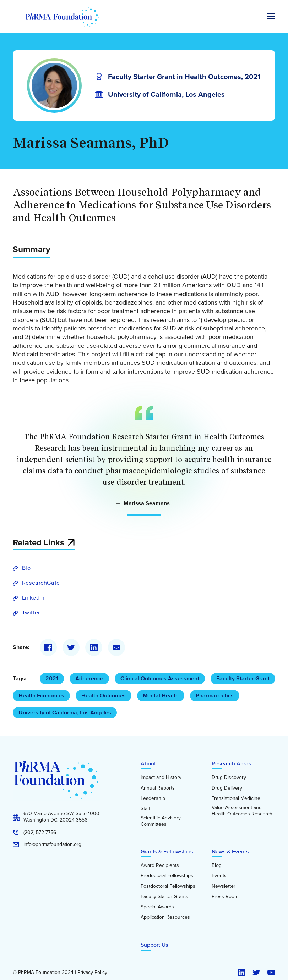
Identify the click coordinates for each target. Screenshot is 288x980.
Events (219, 876)
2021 (52, 678)
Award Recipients (160, 865)
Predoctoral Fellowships (167, 876)
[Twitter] (71, 647)
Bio (26, 568)
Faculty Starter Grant (243, 678)
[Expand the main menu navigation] (271, 16)
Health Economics (41, 695)
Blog (217, 865)
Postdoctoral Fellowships (168, 886)
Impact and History (161, 778)
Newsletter (224, 886)
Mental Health (161, 695)
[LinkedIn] (94, 647)
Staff (145, 809)
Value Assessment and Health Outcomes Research (242, 811)
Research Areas (231, 764)
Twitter (31, 612)
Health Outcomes (104, 695)
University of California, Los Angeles (65, 712)
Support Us (154, 945)
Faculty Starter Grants (164, 897)
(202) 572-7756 (40, 833)
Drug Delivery (227, 788)
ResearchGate (41, 583)
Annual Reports (158, 788)
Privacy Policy (92, 973)
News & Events (230, 851)
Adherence (89, 678)
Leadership (153, 798)
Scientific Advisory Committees (161, 821)
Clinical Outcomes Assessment (160, 678)
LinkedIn (33, 598)
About (148, 764)
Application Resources (165, 917)
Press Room (225, 897)
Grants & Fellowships (167, 851)
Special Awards (157, 907)
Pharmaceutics (215, 695)
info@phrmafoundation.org (52, 845)
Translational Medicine (236, 798)
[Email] (116, 647)
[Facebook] (48, 647)
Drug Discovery (229, 778)
